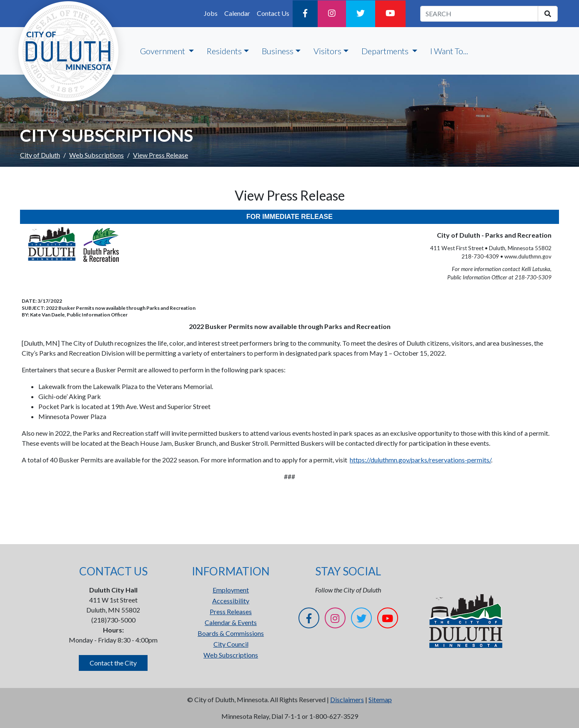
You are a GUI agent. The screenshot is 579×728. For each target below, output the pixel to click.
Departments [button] (386, 51)
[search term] (479, 14)
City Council (231, 644)
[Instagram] (332, 14)
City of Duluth (40, 155)
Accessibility (231, 601)
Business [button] (278, 51)
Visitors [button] (327, 51)
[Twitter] (361, 14)
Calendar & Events (231, 622)
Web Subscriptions (96, 155)
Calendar (237, 13)
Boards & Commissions (231, 633)
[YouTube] (390, 14)
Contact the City (113, 663)
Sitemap (380, 699)
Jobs (211, 13)
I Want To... (449, 51)
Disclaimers (347, 699)
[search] (548, 14)
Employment (231, 590)
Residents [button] (224, 51)
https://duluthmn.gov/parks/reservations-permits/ (420, 460)
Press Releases (231, 611)
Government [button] (163, 51)
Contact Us (273, 13)
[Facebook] (305, 14)
